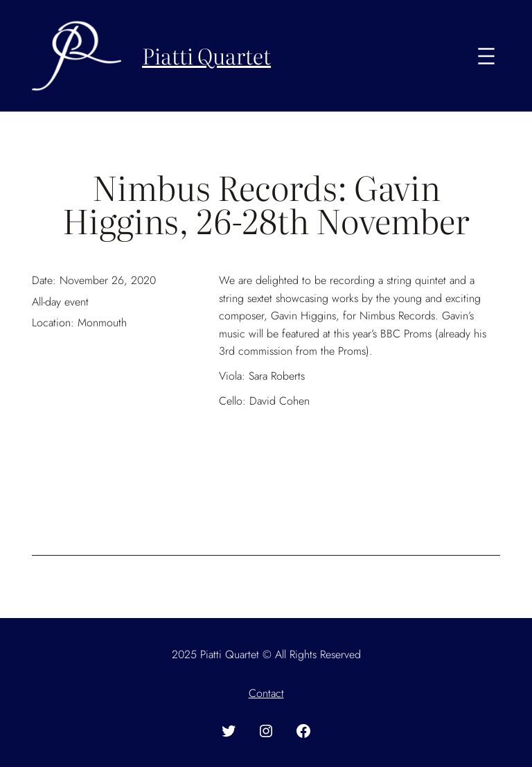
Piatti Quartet (206, 55)
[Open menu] (486, 56)
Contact (266, 693)
